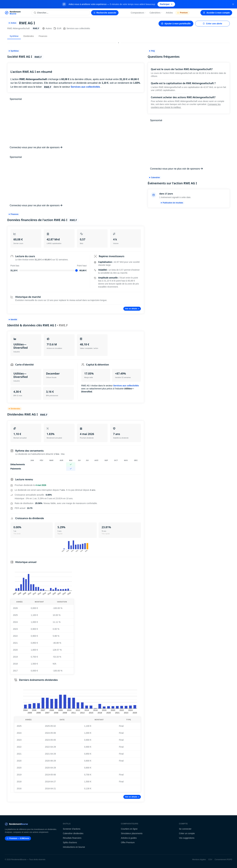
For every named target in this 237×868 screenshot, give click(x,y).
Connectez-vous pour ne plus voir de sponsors (36, 147)
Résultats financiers (72, 838)
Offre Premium (128, 842)
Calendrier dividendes (73, 833)
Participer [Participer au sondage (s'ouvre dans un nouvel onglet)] (166, 4)
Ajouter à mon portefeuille (176, 24)
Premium (182, 13)
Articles (169, 13)
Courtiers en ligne (129, 829)
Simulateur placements (132, 833)
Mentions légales (199, 860)
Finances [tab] (43, 36)
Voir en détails (132, 309)
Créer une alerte (212, 24)
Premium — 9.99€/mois (18, 838)
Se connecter (185, 829)
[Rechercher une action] (61, 13)
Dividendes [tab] (28, 36)
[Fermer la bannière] (233, 4)
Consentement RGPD (223, 860)
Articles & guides (129, 838)
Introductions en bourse (74, 847)
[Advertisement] (76, 123)
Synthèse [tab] (14, 36)
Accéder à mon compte (216, 13)
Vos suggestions (187, 838)
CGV (210, 860)
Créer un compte (187, 833)
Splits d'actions (70, 842)
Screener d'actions (72, 829)
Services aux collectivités (77, 28)
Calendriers (156, 13)
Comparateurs (139, 13)
